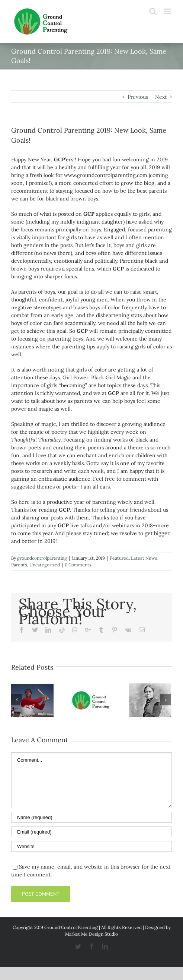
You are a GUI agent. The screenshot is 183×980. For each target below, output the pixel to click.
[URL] (91, 846)
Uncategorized (45, 565)
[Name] (91, 817)
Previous (138, 97)
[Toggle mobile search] (153, 11)
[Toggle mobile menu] (168, 11)
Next (161, 97)
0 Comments (78, 565)
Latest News (144, 558)
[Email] (91, 832)
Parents (19, 565)
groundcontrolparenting (42, 558)
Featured (119, 558)
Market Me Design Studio (91, 934)
